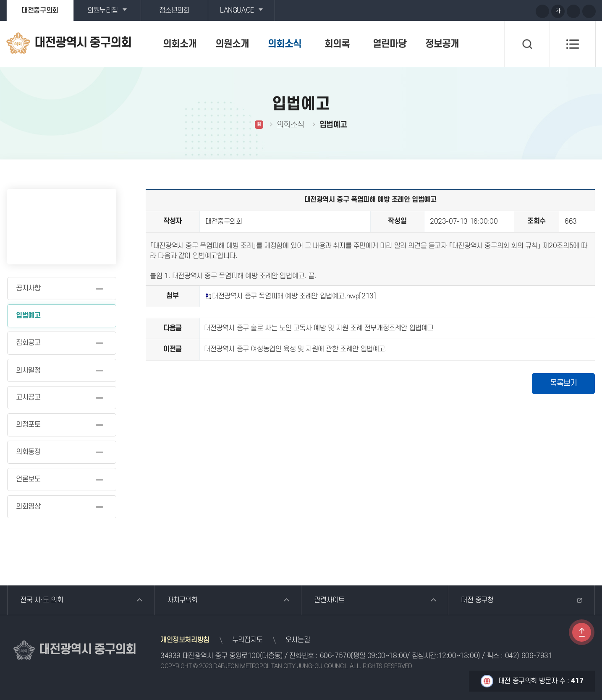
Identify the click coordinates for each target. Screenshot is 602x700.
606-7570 (335, 656)
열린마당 (390, 44)
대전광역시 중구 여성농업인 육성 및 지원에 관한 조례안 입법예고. (296, 349)
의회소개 (180, 44)
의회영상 (28, 507)
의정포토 (28, 425)
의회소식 (285, 44)
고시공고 (28, 397)
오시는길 (298, 640)
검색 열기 (527, 44)
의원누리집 (103, 10)
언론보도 (28, 479)
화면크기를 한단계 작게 (573, 11)
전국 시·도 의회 (42, 600)
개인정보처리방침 (185, 640)
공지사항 (28, 288)
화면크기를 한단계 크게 (542, 11)
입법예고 (28, 316)
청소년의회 (174, 10)
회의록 (337, 44)
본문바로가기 (0, 0)
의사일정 (28, 371)
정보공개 (442, 44)
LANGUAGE (237, 10)
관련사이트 (329, 600)
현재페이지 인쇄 (589, 11)
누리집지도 (247, 640)
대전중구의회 (40, 10)
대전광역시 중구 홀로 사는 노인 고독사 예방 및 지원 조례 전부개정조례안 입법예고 (319, 328)
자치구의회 (182, 600)
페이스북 (526, 11)
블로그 (510, 11)
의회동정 (28, 452)
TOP (582, 632)
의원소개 (232, 44)
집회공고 (28, 343)
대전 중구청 (477, 600)
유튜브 (495, 11)
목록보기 (563, 383)
